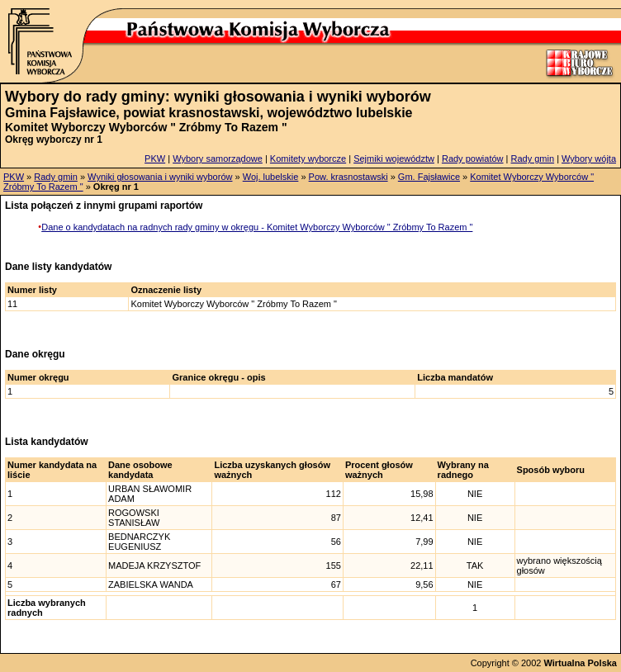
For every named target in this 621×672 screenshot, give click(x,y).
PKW (155, 159)
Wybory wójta (589, 159)
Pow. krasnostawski (348, 177)
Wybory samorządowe (218, 159)
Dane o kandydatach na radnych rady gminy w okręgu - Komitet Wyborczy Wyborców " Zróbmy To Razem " (257, 227)
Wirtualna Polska (580, 663)
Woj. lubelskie (271, 177)
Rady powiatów (473, 159)
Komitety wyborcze (308, 159)
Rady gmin (533, 159)
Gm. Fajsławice (429, 177)
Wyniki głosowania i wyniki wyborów (160, 177)
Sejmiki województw (394, 159)
